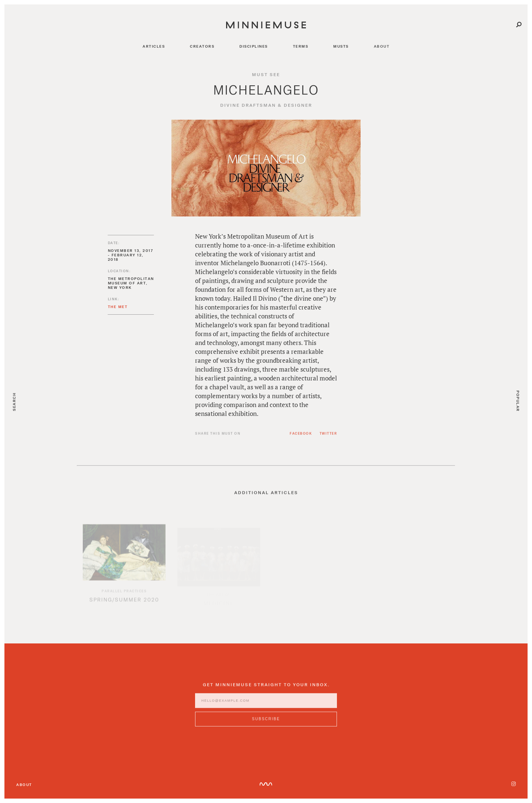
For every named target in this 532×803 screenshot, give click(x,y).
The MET (118, 307)
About (24, 785)
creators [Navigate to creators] (202, 46)
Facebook (301, 436)
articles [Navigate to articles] (154, 46)
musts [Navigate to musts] (341, 46)
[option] (124, 567)
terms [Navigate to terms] (301, 46)
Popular (518, 401)
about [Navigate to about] (382, 46)
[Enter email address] (266, 704)
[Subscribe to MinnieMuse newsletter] (266, 722)
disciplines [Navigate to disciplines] (254, 46)
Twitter (328, 436)
